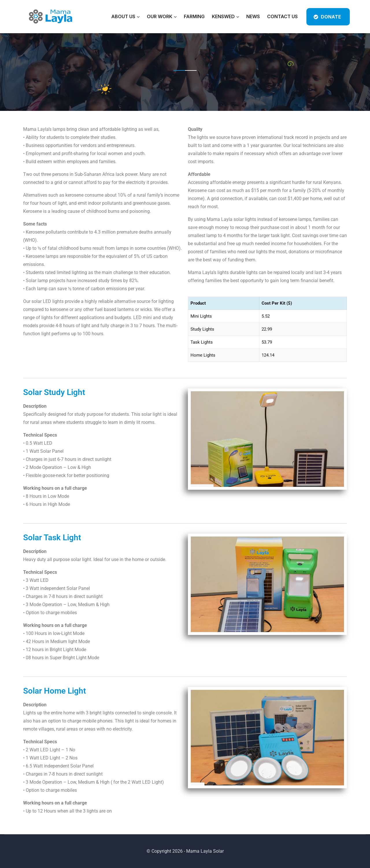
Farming (194, 16)
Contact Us (282, 16)
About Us (123, 16)
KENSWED (223, 16)
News (253, 16)
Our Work (160, 16)
